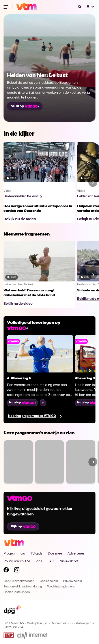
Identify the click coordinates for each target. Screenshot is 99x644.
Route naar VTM (17, 561)
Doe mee (55, 554)
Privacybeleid (72, 581)
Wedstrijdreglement (61, 587)
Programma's (14, 554)
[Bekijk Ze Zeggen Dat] (81, 462)
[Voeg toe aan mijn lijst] (43, 403)
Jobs (39, 561)
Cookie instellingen (17, 592)
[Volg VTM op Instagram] (17, 571)
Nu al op (25, 106)
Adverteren (76, 554)
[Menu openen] (6, 7)
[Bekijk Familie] (50, 462)
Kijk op (23, 526)
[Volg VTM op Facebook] (6, 571)
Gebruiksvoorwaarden (19, 581)
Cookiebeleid (49, 581)
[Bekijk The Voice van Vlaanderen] (18, 462)
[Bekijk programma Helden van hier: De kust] (23, 197)
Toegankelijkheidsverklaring (23, 587)
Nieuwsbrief (69, 561)
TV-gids (36, 554)
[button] (91, 7)
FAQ (51, 561)
